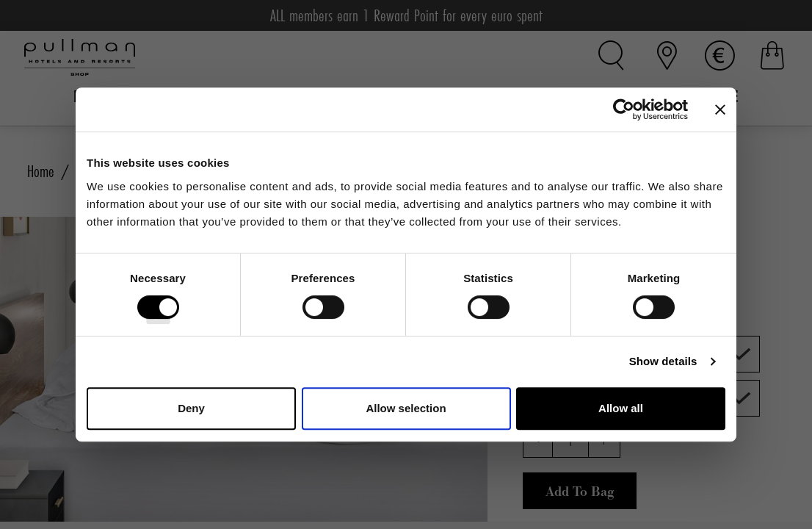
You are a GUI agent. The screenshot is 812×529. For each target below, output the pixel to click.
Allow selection (406, 408)
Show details (663, 361)
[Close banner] (720, 109)
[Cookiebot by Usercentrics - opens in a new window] (624, 109)
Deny (191, 408)
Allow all (621, 408)
